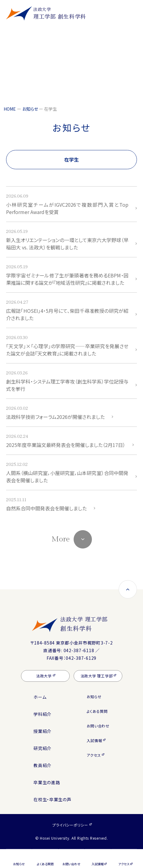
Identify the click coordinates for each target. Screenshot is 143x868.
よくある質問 (97, 711)
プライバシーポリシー (70, 825)
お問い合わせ (98, 726)
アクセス (94, 755)
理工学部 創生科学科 (60, 13)
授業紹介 (42, 731)
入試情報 (94, 740)
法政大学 (44, 676)
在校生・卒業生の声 (52, 799)
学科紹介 (42, 714)
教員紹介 (42, 765)
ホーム (40, 697)
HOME (10, 109)
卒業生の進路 (47, 782)
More (61, 539)
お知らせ (30, 109)
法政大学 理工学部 (86, 624)
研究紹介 (42, 748)
